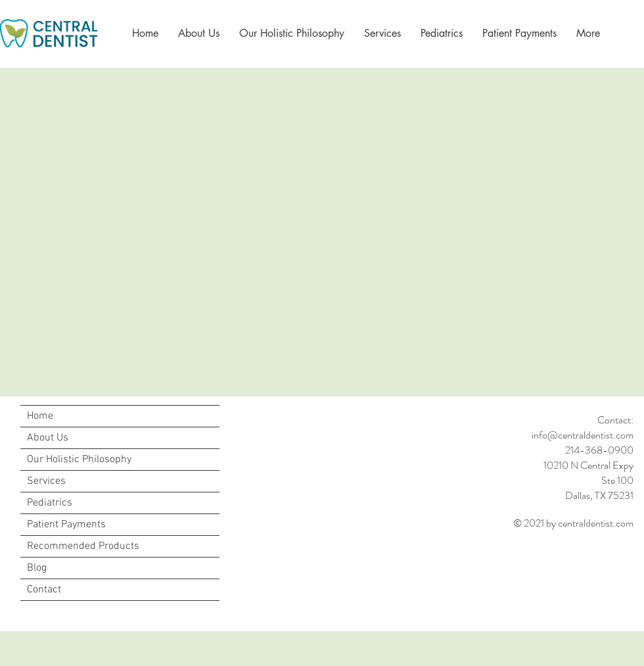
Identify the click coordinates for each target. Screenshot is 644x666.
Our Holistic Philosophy (79, 460)
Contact (44, 590)
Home (40, 416)
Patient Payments (66, 525)
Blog (37, 568)
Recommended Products (83, 546)
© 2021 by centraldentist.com (573, 523)
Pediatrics (50, 503)
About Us (48, 438)
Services (46, 481)
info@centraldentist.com (583, 435)
